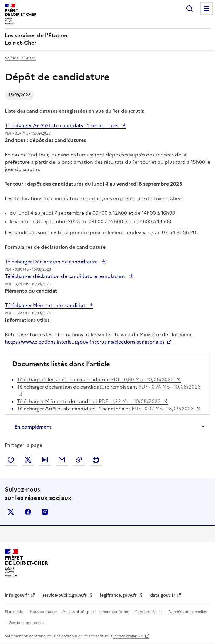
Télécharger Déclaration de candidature (52, 262)
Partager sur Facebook (11, 460)
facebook (28, 512)
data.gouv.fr (163, 595)
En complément (33, 427)
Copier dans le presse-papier (79, 460)
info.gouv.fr (17, 595)
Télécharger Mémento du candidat (46, 305)
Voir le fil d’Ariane (20, 58)
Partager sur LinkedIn (45, 460)
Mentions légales (149, 612)
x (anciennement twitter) (11, 512)
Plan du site (15, 612)
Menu (207, 9)
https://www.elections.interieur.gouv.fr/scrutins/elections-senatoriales (85, 342)
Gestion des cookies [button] (26, 623)
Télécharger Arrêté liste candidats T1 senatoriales (62, 125)
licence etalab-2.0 (128, 636)
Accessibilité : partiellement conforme (96, 612)
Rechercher (190, 9)
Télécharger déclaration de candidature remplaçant (66, 276)
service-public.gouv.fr (65, 595)
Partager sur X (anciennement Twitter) (28, 460)
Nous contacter (44, 612)
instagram (45, 512)
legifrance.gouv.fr (118, 595)
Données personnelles (187, 612)
